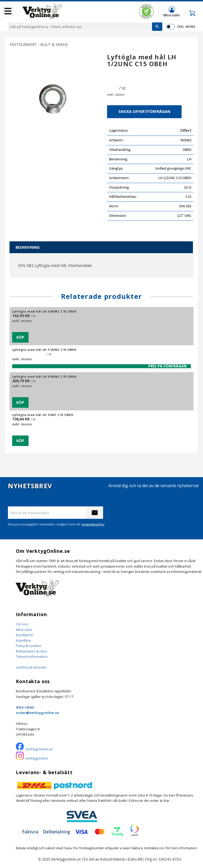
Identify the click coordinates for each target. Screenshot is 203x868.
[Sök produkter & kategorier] (80, 27)
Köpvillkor (24, 640)
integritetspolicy (93, 524)
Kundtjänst (24, 635)
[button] (8, 12)
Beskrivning (28, 247)
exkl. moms (186, 27)
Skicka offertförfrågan (144, 111)
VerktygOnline (37, 758)
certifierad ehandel (31, 667)
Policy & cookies (29, 646)
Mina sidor (24, 630)
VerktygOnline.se (39, 749)
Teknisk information (32, 656)
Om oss (22, 624)
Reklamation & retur (32, 651)
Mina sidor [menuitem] (172, 15)
